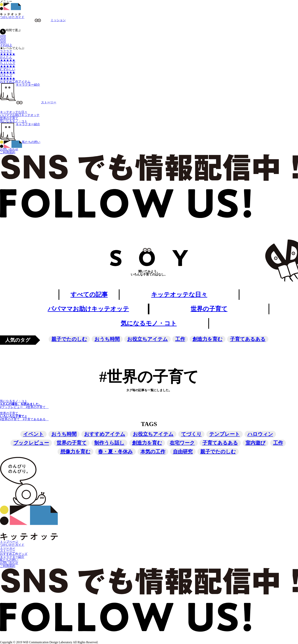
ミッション (8, 548)
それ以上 (6, 45)
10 (3, 36)
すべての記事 (89, 295)
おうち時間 (107, 339)
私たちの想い (9, 560)
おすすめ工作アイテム (15, 82)
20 (3, 39)
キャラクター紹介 (20, 85)
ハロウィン (260, 434)
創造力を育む (208, 339)
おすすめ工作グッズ (14, 554)
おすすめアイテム (105, 434)
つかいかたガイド (12, 17)
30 (3, 42)
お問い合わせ (9, 149)
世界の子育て (9, 118)
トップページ (9, 542)
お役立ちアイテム (147, 339)
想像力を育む (75, 452)
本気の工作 (153, 452)
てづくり (191, 434)
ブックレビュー (31, 443)
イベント (33, 434)
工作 (180, 339)
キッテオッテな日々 (14, 112)
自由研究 (183, 452)
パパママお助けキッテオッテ (20, 115)
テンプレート (225, 434)
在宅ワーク (182, 443)
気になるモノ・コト (14, 121)
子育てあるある (248, 339)
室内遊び (256, 443)
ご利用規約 (8, 152)
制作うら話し (109, 443)
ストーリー (8, 551)
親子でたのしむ (69, 339)
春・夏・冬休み (115, 452)
